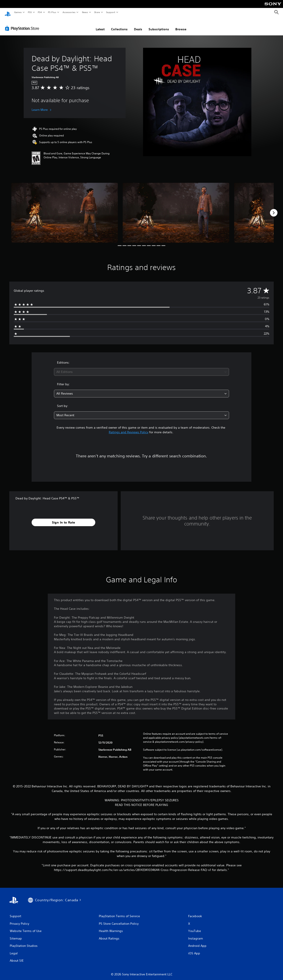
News (85, 12)
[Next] (274, 209)
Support (110, 12)
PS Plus (52, 12)
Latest (100, 25)
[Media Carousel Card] (65, 208)
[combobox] (142, 368)
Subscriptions (159, 25)
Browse (181, 25)
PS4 (40, 12)
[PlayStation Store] (23, 24)
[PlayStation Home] (8, 12)
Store (97, 12)
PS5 (30, 12)
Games (18, 12)
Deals (138, 25)
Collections (119, 25)
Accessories (69, 12)
